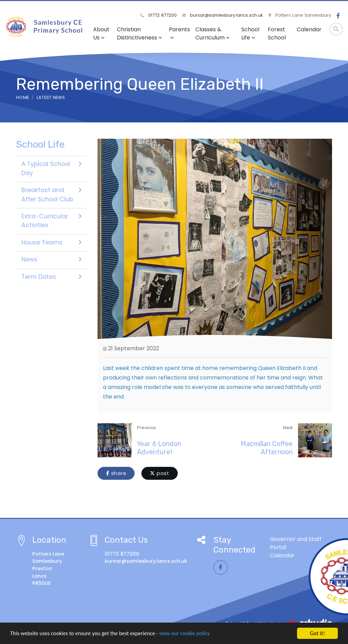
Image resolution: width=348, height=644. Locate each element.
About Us (101, 33)
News (52, 259)
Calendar (309, 29)
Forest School (277, 33)
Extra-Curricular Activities (52, 221)
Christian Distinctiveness (140, 33)
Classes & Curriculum (213, 33)
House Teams (52, 242)
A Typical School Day (52, 168)
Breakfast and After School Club (52, 194)
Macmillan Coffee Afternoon (267, 448)
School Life (250, 33)
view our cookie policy (190, 635)
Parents (179, 33)
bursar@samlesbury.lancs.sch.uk (223, 15)
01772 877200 (159, 15)
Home (22, 97)
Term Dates (52, 277)
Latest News (51, 97)
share (116, 473)
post (160, 473)
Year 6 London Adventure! (159, 448)
